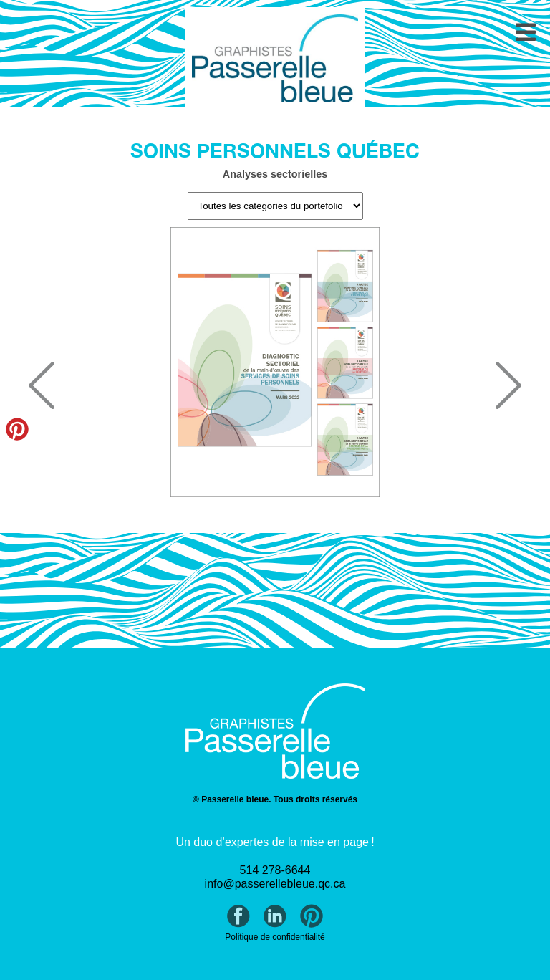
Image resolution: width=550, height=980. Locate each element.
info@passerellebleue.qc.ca (275, 884)
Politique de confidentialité (275, 937)
